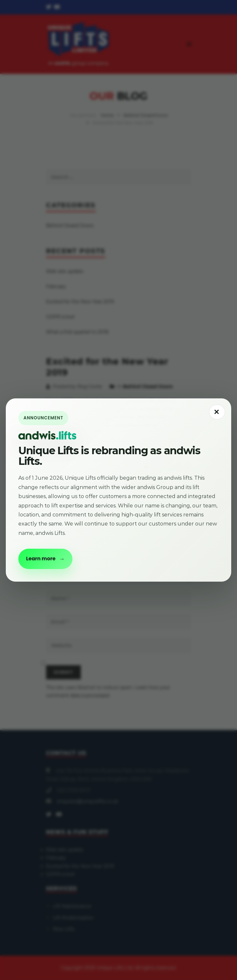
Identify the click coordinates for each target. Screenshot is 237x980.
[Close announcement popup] (217, 412)
